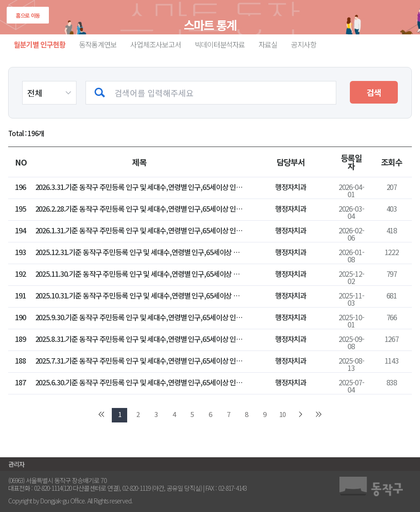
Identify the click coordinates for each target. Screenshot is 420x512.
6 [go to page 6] (210, 414)
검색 (374, 92)
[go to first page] (101, 415)
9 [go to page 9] (265, 414)
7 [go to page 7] (228, 414)
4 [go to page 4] (174, 414)
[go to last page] (319, 415)
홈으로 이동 (28, 15)
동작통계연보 (98, 44)
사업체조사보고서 (156, 44)
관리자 (16, 464)
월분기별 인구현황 (40, 44)
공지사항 (304, 44)
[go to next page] (301, 415)
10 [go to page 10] (282, 414)
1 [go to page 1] (120, 414)
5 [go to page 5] (192, 414)
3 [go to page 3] (156, 414)
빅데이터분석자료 (220, 44)
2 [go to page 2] (138, 414)
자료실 (268, 44)
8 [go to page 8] (246, 414)
